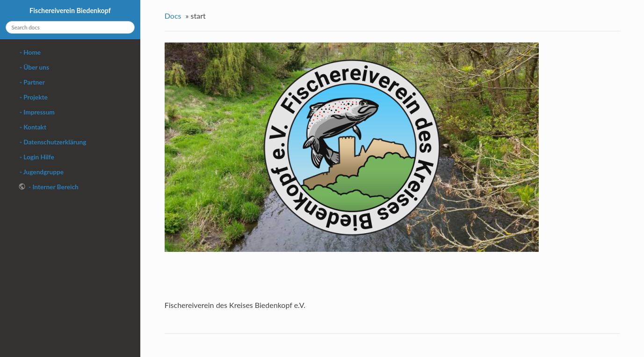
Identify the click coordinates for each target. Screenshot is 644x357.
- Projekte (33, 97)
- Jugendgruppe (41, 172)
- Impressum (36, 112)
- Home (30, 52)
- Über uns (34, 67)
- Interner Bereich (53, 187)
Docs (173, 16)
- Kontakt (33, 127)
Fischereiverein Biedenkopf (70, 11)
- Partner (32, 82)
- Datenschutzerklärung (52, 142)
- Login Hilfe (36, 157)
